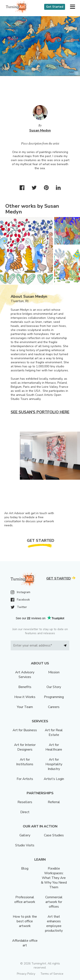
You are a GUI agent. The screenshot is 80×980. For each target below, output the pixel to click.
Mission (54, 672)
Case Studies (54, 835)
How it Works (25, 697)
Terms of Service (52, 974)
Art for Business (25, 730)
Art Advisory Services (25, 675)
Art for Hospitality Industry (54, 764)
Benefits (25, 687)
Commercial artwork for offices (54, 902)
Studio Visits (25, 845)
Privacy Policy (26, 974)
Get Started (55, 7)
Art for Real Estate (54, 732)
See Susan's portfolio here (40, 412)
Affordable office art (25, 943)
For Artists (25, 779)
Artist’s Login (54, 779)
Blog (25, 868)
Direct (25, 812)
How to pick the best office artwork (25, 921)
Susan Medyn (40, 130)
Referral (54, 802)
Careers (54, 707)
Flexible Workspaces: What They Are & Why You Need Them (54, 878)
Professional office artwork (25, 900)
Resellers (25, 802)
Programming (54, 697)
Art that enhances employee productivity (54, 924)
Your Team (25, 707)
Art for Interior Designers (25, 747)
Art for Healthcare (54, 747)
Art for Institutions (25, 762)
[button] (72, 7)
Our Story (54, 687)
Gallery (25, 835)
